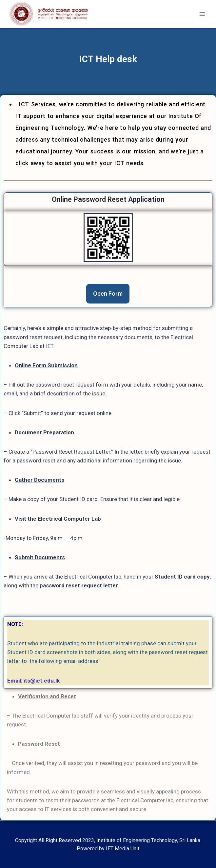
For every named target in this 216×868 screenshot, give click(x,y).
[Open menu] (202, 14)
